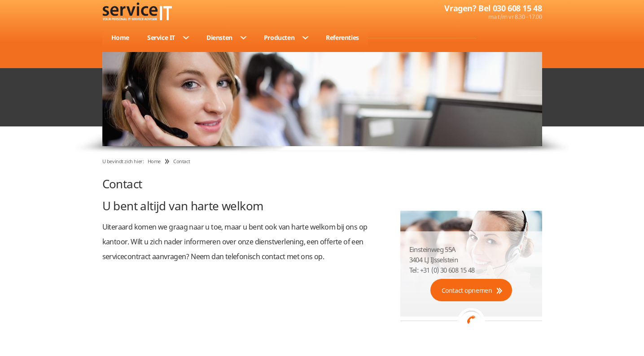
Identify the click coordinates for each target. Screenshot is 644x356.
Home (154, 161)
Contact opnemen (467, 290)
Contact (182, 161)
